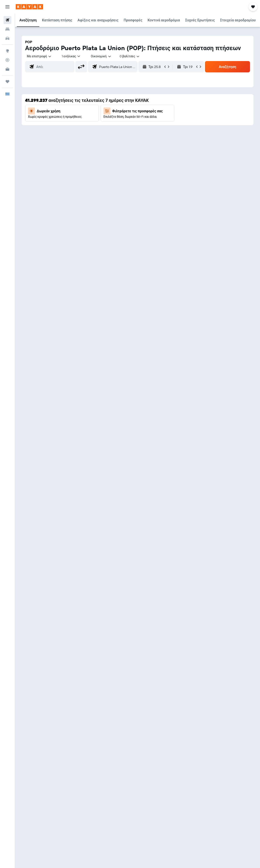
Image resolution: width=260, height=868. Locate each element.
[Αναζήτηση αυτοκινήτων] (7, 38)
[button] (7, 7)
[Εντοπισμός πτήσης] (7, 60)
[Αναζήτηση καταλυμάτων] (7, 29)
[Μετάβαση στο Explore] (7, 51)
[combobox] (101, 56)
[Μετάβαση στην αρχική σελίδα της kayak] (29, 7)
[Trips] (7, 82)
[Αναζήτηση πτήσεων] (7, 20)
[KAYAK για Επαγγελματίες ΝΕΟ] (7, 69)
